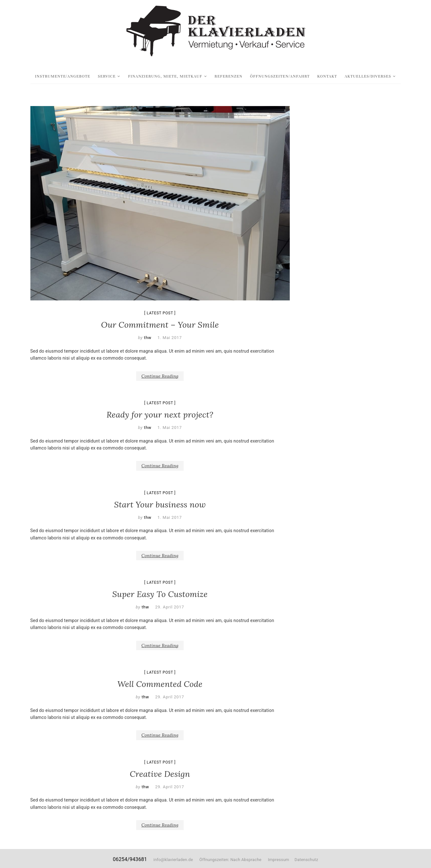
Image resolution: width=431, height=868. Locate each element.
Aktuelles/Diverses (368, 76)
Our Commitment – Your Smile (160, 325)
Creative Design (160, 774)
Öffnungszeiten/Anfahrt (280, 76)
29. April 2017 (170, 607)
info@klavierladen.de (173, 860)
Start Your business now (160, 504)
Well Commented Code (160, 684)
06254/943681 (130, 859)
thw (147, 338)
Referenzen (229, 76)
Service (107, 76)
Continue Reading (160, 376)
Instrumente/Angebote (63, 76)
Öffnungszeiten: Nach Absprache (234, 860)
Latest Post (160, 313)
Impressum (279, 860)
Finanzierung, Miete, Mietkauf (165, 76)
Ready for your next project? (160, 415)
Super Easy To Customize (160, 594)
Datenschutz (306, 860)
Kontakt (327, 76)
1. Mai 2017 (170, 338)
